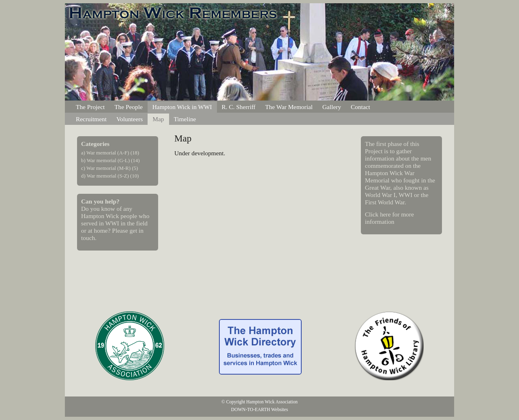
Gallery (332, 107)
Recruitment (91, 119)
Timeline (185, 119)
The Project (90, 107)
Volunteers (130, 119)
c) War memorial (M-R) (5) (109, 168)
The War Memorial (289, 107)
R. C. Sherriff (239, 107)
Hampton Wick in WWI (182, 107)
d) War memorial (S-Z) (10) (110, 176)
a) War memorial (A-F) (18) (110, 153)
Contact (360, 107)
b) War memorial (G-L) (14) (110, 161)
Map (158, 119)
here (385, 214)
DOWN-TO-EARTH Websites (259, 409)
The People (129, 107)
